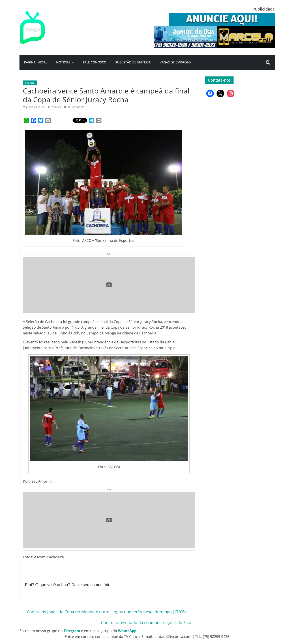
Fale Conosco (95, 62)
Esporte (30, 83)
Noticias (63, 62)
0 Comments (74, 107)
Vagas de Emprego (175, 62)
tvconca (57, 107)
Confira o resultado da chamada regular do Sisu (149, 622)
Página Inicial (36, 62)
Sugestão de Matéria (133, 62)
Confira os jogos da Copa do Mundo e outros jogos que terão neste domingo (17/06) (104, 612)
